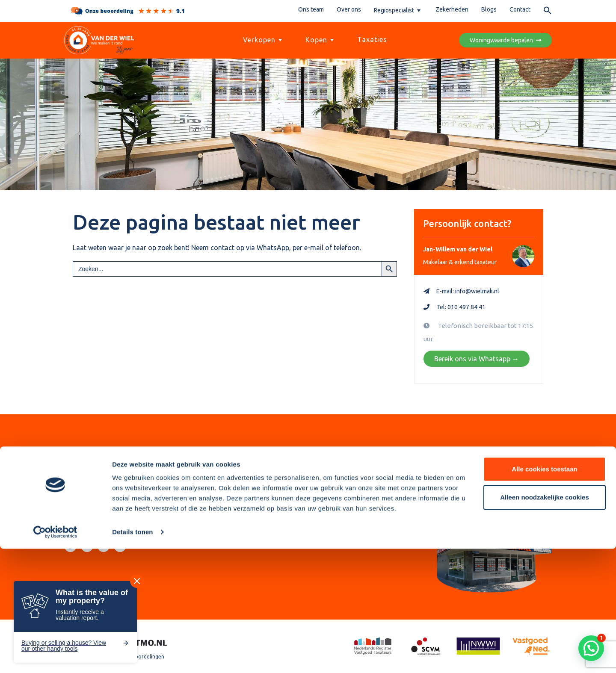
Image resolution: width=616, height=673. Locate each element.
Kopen (321, 40)
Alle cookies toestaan (544, 593)
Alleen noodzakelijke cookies (545, 621)
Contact (520, 9)
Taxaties (372, 39)
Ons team (311, 9)
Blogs (489, 9)
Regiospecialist (398, 10)
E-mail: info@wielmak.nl (468, 291)
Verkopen (264, 40)
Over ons (349, 9)
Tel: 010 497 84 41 (461, 307)
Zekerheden (452, 9)
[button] (548, 12)
